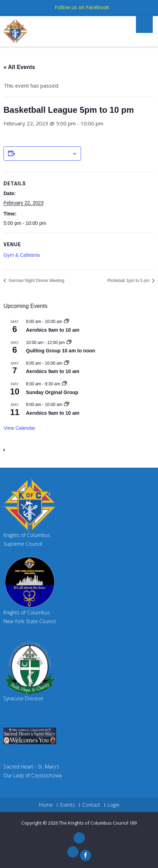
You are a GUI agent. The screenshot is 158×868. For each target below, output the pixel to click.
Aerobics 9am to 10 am (53, 330)
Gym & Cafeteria (22, 255)
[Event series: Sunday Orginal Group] (64, 384)
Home (46, 805)
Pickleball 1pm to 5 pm (129, 281)
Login (114, 805)
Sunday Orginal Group (52, 392)
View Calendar (19, 428)
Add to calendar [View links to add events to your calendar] (43, 154)
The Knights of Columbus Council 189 (98, 823)
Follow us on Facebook (82, 7)
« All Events (19, 67)
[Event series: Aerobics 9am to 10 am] (67, 322)
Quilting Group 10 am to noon (61, 351)
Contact (91, 805)
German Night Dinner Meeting (36, 281)
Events (68, 805)
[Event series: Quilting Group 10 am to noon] (69, 343)
